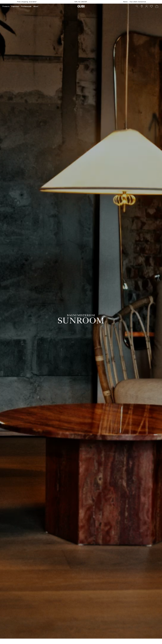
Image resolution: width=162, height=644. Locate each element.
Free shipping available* (27, 2)
